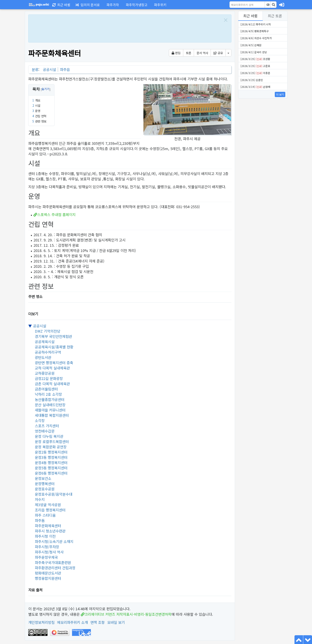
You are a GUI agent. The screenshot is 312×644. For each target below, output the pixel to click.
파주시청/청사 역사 (49, 552)
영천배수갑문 (45, 431)
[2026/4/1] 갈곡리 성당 (254, 52)
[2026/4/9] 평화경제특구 (255, 31)
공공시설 (49, 69)
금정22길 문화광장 (49, 378)
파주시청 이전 (45, 536)
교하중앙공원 (45, 373)
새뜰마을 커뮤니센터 (50, 410)
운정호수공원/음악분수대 (54, 494)
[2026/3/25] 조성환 (255, 59)
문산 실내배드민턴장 (50, 405)
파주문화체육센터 (48, 526)
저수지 (40, 499)
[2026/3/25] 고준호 (255, 66)
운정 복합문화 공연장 (51, 447)
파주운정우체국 (46, 557)
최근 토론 (275, 16)
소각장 (40, 420)
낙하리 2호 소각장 (48, 394)
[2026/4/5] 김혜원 (251, 45)
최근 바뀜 (250, 16)
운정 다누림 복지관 (49, 436)
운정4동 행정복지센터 (51, 463)
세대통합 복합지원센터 (52, 415)
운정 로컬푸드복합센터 (52, 442)
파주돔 (40, 520)
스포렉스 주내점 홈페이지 (56, 215)
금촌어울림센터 (46, 389)
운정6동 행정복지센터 (51, 473)
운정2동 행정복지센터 (51, 452)
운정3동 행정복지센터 (51, 457)
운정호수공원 (45, 489)
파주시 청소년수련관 (50, 531)
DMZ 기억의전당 (48, 331)
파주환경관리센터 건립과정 (55, 568)
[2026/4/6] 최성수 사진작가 (256, 38)
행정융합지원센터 (48, 578)
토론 (189, 53)
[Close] (226, 20)
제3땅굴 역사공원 (48, 505)
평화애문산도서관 (48, 573)
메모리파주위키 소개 (72, 622)
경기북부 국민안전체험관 (53, 336)
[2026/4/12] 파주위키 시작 (256, 24)
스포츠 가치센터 (47, 426)
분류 (35, 69)
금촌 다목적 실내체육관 (52, 384)
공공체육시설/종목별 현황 (54, 347)
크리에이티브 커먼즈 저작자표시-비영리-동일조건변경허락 (128, 614)
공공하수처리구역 (48, 352)
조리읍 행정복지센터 (50, 510)
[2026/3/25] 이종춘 (255, 73)
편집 (176, 53)
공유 (218, 53)
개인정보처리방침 (41, 622)
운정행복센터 (45, 484)
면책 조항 (98, 622)
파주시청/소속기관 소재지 (54, 541)
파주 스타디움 (45, 515)
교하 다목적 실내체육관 (52, 368)
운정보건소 (43, 478)
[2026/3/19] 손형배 (255, 87)
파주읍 (65, 69)
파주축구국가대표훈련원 (53, 562)
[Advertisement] (125, 28)
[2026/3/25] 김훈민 (252, 80)
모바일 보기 (116, 622)
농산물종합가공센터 (50, 399)
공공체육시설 (45, 342)
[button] (112, 5)
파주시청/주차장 (47, 547)
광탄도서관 (43, 357)
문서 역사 (202, 53)
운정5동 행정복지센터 (51, 468)
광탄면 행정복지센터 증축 (54, 363)
